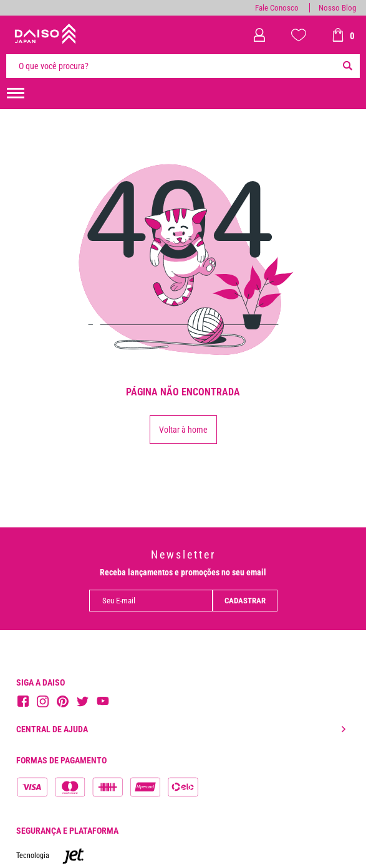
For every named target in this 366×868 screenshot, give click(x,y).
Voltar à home (183, 430)
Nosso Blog (337, 8)
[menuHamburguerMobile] (16, 93)
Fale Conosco (277, 8)
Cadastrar (245, 601)
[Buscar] (347, 66)
